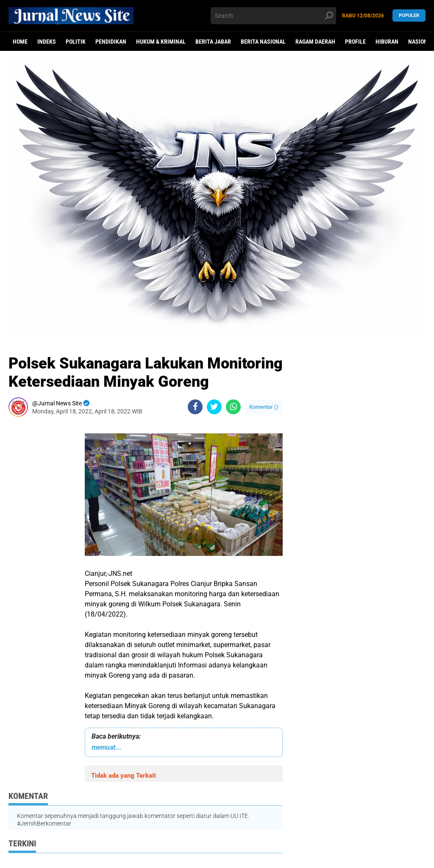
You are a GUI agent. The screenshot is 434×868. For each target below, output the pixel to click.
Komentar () (264, 407)
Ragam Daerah (315, 42)
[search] (273, 16)
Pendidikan (111, 42)
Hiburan (387, 42)
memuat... (107, 747)
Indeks (47, 42)
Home (20, 42)
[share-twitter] (214, 407)
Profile (355, 42)
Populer (409, 15)
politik (76, 42)
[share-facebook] (195, 407)
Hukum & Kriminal (161, 42)
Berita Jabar (213, 42)
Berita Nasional (263, 42)
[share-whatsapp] (233, 407)
